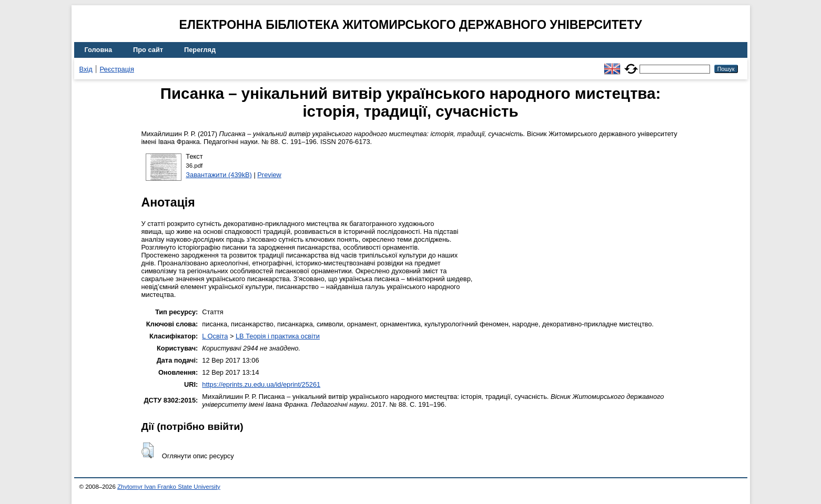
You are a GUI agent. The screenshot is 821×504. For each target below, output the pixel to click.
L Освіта (215, 336)
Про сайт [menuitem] (148, 50)
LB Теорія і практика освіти (278, 336)
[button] (148, 450)
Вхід (86, 69)
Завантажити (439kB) (219, 175)
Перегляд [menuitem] (200, 50)
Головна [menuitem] (99, 50)
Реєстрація (117, 69)
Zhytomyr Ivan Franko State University (169, 487)
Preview (269, 175)
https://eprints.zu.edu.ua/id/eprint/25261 (261, 384)
